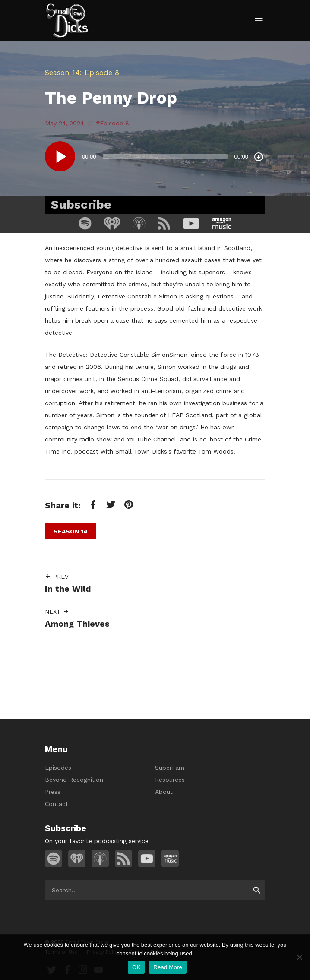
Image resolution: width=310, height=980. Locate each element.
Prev (57, 577)
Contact (57, 804)
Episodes (58, 768)
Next (57, 612)
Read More (168, 967)
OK (136, 967)
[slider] (165, 156)
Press (53, 792)
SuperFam (170, 768)
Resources (170, 780)
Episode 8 (114, 123)
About (164, 792)
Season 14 (62, 73)
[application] (155, 156)
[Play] (60, 156)
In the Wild (68, 589)
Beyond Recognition (74, 780)
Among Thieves (77, 624)
